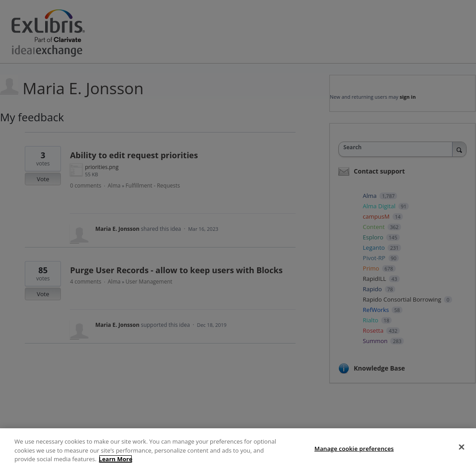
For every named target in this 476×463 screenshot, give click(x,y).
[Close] (462, 453)
